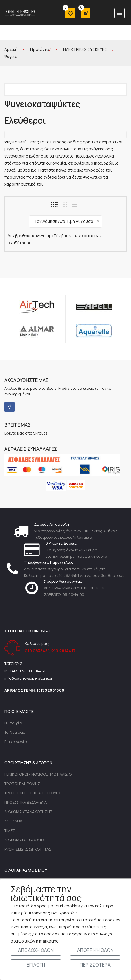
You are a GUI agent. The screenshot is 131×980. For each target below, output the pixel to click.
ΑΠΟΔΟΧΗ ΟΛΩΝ (36, 950)
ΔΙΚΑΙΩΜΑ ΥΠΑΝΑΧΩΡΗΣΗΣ (29, 812)
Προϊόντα (40, 49)
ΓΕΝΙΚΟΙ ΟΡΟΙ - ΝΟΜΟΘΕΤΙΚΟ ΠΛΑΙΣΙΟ (38, 774)
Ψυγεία (11, 56)
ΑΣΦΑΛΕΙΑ (13, 821)
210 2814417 (63, 651)
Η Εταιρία (13, 723)
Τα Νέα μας (15, 732)
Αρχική (11, 49)
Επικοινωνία (16, 742)
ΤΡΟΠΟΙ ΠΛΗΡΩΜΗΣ (22, 784)
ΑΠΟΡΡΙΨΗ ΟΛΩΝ (95, 950)
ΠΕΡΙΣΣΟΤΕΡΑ (95, 965)
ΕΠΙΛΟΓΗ (36, 965)
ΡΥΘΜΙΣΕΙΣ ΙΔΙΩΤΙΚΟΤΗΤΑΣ (28, 849)
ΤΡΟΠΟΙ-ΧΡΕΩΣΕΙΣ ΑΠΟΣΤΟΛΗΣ (33, 793)
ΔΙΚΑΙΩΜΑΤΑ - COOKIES (25, 840)
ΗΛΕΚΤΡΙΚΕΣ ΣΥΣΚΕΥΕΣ (85, 49)
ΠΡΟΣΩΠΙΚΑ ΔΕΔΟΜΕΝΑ (26, 802)
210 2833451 (37, 651)
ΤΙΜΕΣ (10, 830)
